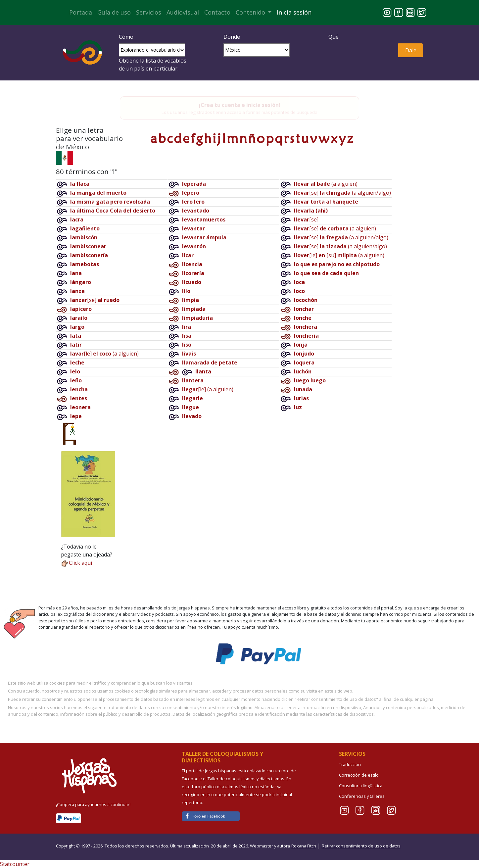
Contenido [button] (251, 12)
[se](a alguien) (335, 228)
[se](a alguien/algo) (342, 193)
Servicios (149, 12)
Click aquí (76, 563)
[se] (95, 300)
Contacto (217, 12)
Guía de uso (114, 12)
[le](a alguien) (104, 354)
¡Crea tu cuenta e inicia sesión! (240, 105)
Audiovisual (183, 12)
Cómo (126, 37)
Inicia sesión (294, 12)
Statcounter (15, 864)
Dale (411, 50)
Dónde (232, 37)
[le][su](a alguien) (339, 255)
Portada (81, 12)
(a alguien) (326, 184)
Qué (334, 37)
